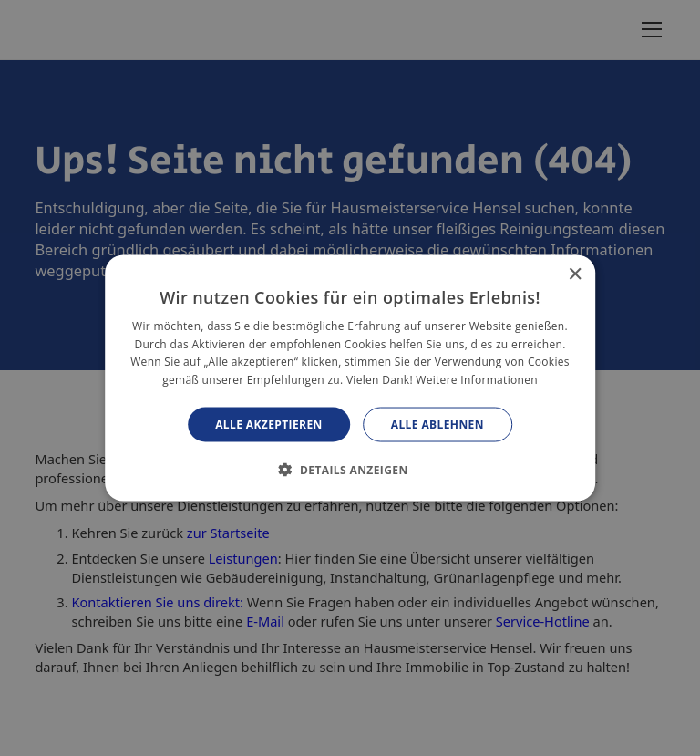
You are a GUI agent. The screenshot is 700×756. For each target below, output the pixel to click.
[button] (350, 470)
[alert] (350, 378)
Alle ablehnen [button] (437, 425)
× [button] (575, 274)
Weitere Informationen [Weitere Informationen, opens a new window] (477, 380)
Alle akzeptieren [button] (269, 425)
